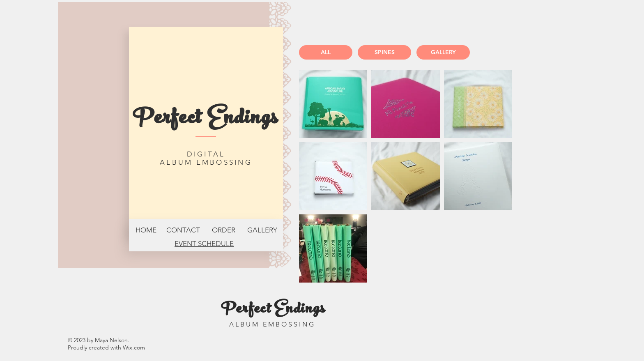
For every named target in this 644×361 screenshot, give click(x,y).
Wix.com (134, 347)
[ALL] (326, 52)
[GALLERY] (443, 52)
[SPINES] (384, 52)
